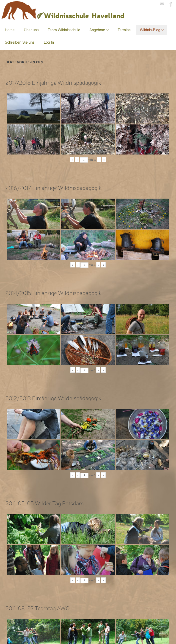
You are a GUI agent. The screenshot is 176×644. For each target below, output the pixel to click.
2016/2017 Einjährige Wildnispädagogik (54, 187)
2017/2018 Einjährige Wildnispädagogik (53, 82)
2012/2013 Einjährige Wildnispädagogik (53, 398)
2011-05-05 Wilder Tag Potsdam (45, 503)
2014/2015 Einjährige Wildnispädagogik (54, 293)
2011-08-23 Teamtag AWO (38, 608)
